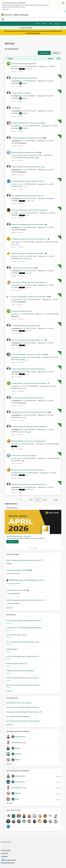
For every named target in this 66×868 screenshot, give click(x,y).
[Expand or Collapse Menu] (3, 19)
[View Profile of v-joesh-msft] (23, 432)
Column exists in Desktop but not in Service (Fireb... (23, 678)
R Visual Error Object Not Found (22, 311)
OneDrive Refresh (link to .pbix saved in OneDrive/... (30, 123)
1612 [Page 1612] (31, 500)
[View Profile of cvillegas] (16, 213)
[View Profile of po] (14, 242)
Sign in (45, 23)
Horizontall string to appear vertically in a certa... (29, 181)
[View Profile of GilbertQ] (25, 83)
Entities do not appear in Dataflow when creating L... (28, 253)
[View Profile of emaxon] (15, 314)
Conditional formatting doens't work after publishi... (28, 224)
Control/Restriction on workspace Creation (27, 326)
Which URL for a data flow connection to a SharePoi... (30, 383)
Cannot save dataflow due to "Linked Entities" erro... (28, 340)
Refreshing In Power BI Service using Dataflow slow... (30, 412)
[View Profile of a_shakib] (16, 444)
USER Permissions (12, 649)
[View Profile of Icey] (26, 345)
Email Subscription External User (17, 663)
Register (38, 23)
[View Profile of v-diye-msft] (29, 69)
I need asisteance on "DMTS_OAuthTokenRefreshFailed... (24, 628)
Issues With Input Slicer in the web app (19, 703)
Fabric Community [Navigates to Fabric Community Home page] (21, 15)
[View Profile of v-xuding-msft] (29, 201)
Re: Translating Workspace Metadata (18, 716)
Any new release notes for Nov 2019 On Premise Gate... (31, 210)
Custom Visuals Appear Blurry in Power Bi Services (22, 656)
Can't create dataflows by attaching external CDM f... (30, 297)
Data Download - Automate (22, 93)
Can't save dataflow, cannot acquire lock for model (29, 354)
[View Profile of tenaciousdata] (17, 300)
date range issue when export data (24, 268)
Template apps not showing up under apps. (20, 671)
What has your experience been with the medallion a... (24, 685)
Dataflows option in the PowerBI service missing (29, 138)
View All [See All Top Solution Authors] (9, 764)
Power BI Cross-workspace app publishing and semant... (24, 620)
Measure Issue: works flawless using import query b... (28, 470)
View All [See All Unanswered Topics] (9, 608)
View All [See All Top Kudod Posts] (9, 724)
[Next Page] (60, 500)
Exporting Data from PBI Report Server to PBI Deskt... (30, 427)
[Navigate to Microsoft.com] (7, 15)
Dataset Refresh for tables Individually (25, 78)
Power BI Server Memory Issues (16, 635)
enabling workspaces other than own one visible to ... (30, 239)
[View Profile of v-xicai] (27, 215)
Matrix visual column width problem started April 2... (23, 712)
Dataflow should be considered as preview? (25, 152)
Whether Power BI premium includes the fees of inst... (30, 484)
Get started (36, 33)
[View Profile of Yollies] (15, 184)
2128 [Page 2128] (56, 500)
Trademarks (4, 856)
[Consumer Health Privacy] (33, 863)
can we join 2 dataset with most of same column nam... (31, 282)
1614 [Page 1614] (45, 500)
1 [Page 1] (21, 500)
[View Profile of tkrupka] (15, 66)
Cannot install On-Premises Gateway (23, 64)
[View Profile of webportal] (16, 386)
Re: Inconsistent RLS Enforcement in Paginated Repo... (24, 721)
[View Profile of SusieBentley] (17, 126)
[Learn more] (12, 542)
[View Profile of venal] (21, 388)
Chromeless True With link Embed (17, 570)
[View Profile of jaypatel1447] (17, 285)
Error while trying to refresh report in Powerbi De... (28, 398)
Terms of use (5, 853)
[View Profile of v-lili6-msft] (28, 273)
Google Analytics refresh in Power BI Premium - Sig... (28, 167)
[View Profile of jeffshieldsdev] (31, 157)
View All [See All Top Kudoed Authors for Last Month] (9, 803)
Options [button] (56, 53)
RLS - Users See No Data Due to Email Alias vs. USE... (23, 642)
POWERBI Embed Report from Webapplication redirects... (27, 580)
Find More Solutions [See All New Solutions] (9, 691)
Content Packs (16, 108)
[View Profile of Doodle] (15, 256)
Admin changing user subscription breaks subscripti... (24, 560)
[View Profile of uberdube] (22, 360)
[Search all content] (41, 28)
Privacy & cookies (6, 850)
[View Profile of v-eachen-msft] (29, 489)
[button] (44, 53)
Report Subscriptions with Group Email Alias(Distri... (30, 369)
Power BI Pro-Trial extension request (25, 455)
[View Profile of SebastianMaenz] (18, 473)
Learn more (5, 9)
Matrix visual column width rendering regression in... (23, 707)
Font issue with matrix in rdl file (17, 590)
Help (51, 23)
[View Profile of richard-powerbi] (18, 155)
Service (9, 623)
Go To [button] (57, 24)
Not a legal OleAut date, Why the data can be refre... (28, 196)
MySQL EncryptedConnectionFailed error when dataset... (25, 600)
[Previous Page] (18, 500)
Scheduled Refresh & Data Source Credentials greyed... (29, 441)
